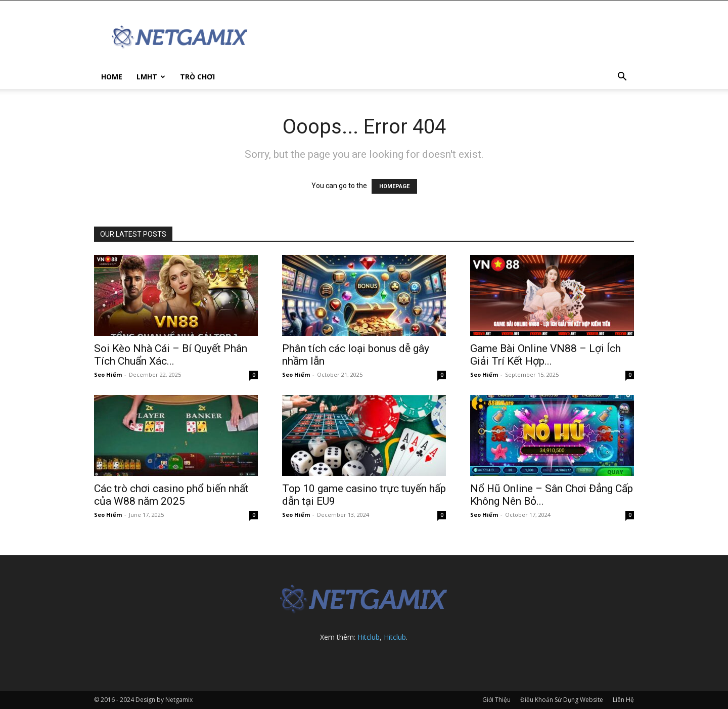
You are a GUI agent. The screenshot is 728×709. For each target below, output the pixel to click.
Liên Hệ (623, 700)
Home (112, 77)
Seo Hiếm (108, 374)
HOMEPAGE (394, 186)
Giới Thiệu (496, 700)
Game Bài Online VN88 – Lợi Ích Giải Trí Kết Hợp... (545, 355)
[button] (622, 78)
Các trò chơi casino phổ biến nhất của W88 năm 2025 (171, 495)
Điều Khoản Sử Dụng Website (562, 700)
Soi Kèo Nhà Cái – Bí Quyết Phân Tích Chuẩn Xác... (171, 355)
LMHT (151, 77)
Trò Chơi (197, 77)
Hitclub (369, 637)
